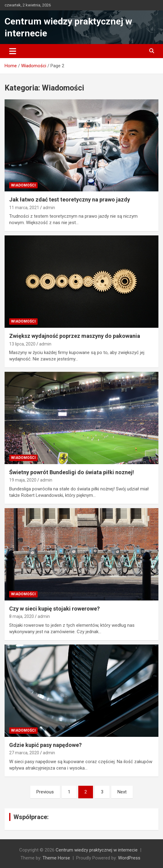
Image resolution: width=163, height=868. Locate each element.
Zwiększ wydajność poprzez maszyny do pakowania (75, 336)
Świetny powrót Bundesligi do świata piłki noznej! (72, 472)
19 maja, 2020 (23, 480)
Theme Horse (56, 858)
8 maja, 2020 (22, 616)
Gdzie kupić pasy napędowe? (45, 745)
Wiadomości (23, 185)
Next (122, 792)
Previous (45, 792)
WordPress (129, 858)
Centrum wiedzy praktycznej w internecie (97, 850)
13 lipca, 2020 (22, 344)
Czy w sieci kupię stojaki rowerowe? (54, 609)
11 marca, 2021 (24, 208)
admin (49, 208)
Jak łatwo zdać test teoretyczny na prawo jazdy (70, 199)
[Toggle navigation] (13, 51)
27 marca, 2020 (24, 753)
